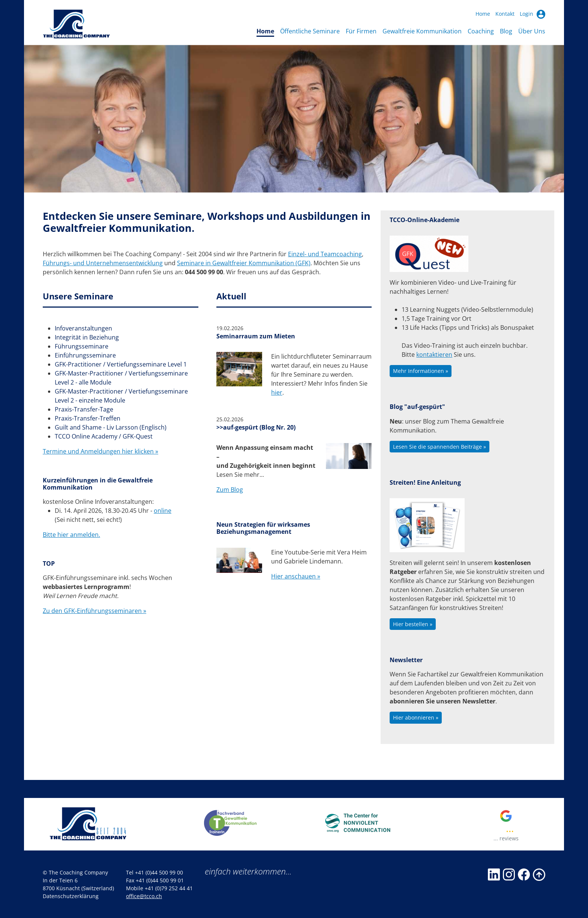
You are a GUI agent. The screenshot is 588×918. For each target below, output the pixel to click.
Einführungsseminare (85, 355)
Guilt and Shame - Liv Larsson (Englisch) (111, 427)
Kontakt (505, 14)
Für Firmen (361, 31)
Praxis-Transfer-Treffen (88, 418)
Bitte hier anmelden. (71, 535)
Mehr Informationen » (421, 371)
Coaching (481, 31)
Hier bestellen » (413, 624)
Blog (506, 31)
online (163, 511)
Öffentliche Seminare (310, 31)
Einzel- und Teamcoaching (325, 254)
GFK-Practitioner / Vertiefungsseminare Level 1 (121, 364)
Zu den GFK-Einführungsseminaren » (94, 611)
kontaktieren (434, 355)
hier (277, 392)
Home (483, 14)
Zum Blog (230, 490)
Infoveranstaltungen (83, 328)
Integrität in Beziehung (87, 337)
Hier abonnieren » (416, 717)
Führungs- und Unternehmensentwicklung (103, 263)
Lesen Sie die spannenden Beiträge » (439, 447)
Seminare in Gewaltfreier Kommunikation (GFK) (244, 263)
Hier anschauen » (296, 576)
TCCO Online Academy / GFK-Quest (104, 436)
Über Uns (532, 31)
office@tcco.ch (144, 896)
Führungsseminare (82, 346)
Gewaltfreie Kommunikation (422, 31)
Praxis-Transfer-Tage (84, 409)
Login (532, 14)
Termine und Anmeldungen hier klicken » (100, 451)
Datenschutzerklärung (71, 896)
